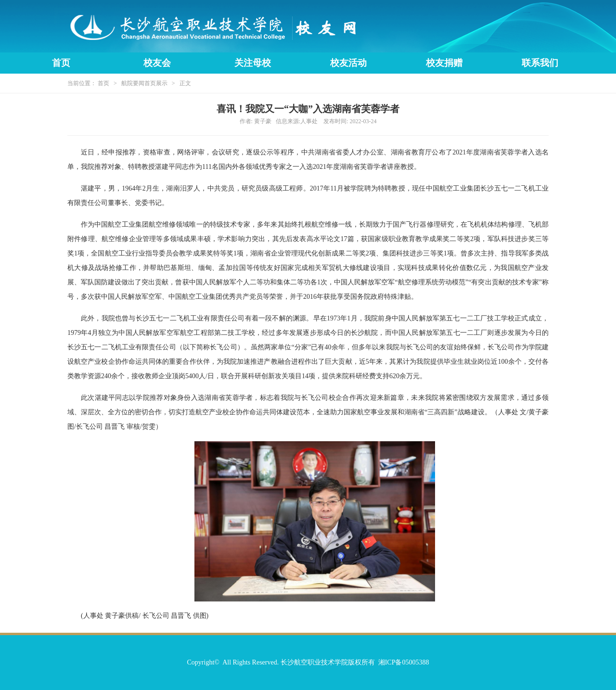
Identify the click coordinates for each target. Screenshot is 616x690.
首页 (61, 63)
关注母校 (253, 63)
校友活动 (348, 63)
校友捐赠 (444, 63)
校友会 (157, 63)
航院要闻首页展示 (144, 83)
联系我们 (540, 63)
